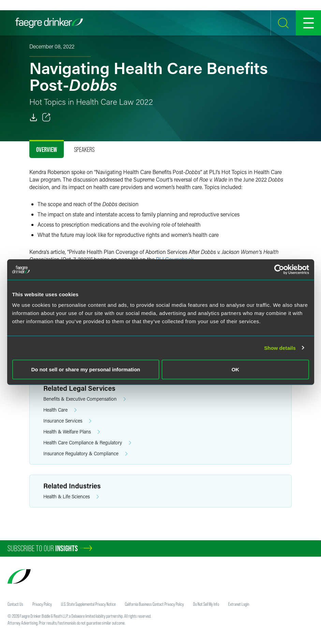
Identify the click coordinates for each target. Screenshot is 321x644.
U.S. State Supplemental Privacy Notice (88, 604)
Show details (280, 348)
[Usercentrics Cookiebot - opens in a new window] (279, 269)
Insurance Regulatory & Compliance (85, 454)
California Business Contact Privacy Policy (154, 604)
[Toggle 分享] (46, 117)
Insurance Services (67, 421)
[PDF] (33, 117)
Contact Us (15, 604)
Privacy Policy (42, 604)
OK (236, 369)
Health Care (60, 410)
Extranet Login (239, 604)
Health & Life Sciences (71, 497)
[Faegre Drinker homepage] (49, 23)
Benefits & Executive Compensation (85, 399)
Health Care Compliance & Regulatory (87, 443)
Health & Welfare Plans (72, 432)
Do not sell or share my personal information (86, 369)
